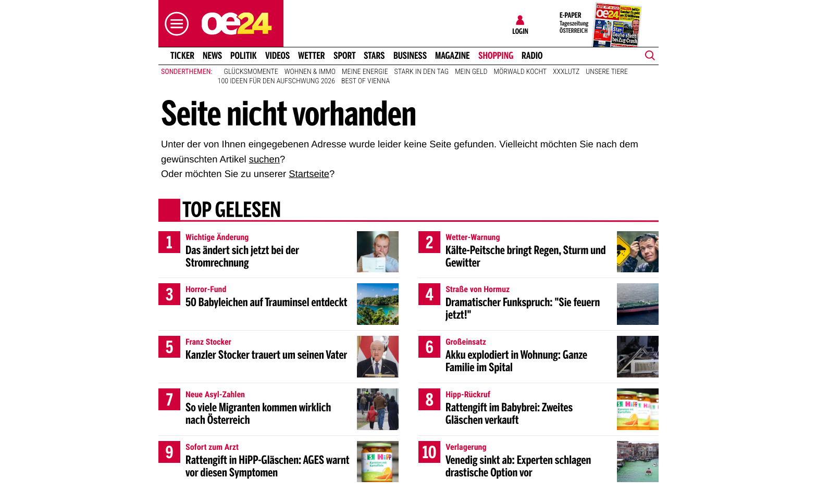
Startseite (309, 174)
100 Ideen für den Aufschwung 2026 (276, 81)
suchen (264, 159)
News (212, 56)
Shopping (496, 56)
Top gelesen (232, 211)
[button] (174, 24)
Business (410, 56)
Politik (244, 56)
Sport (345, 56)
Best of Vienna (366, 81)
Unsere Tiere (607, 72)
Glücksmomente (251, 72)
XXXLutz (566, 72)
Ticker (182, 56)
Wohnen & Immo (310, 72)
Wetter (312, 56)
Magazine (453, 56)
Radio (532, 56)
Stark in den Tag (422, 72)
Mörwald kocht (521, 72)
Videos (277, 56)
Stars (374, 56)
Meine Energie (365, 72)
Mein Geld (471, 72)
